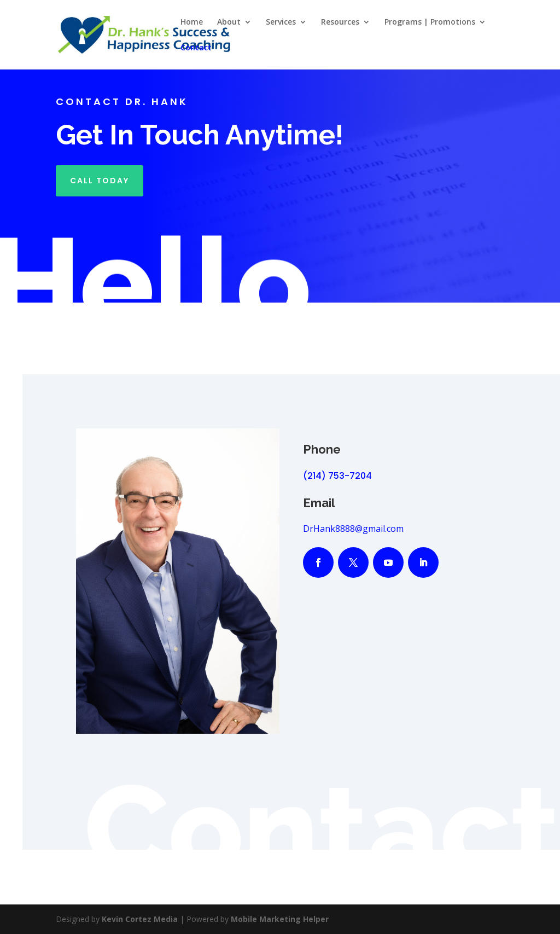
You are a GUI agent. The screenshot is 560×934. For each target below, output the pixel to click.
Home (192, 22)
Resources (340, 22)
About (229, 22)
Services (281, 22)
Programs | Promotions (430, 22)
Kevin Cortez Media (140, 919)
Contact (196, 48)
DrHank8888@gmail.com (353, 529)
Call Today (100, 181)
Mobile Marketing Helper (280, 919)
